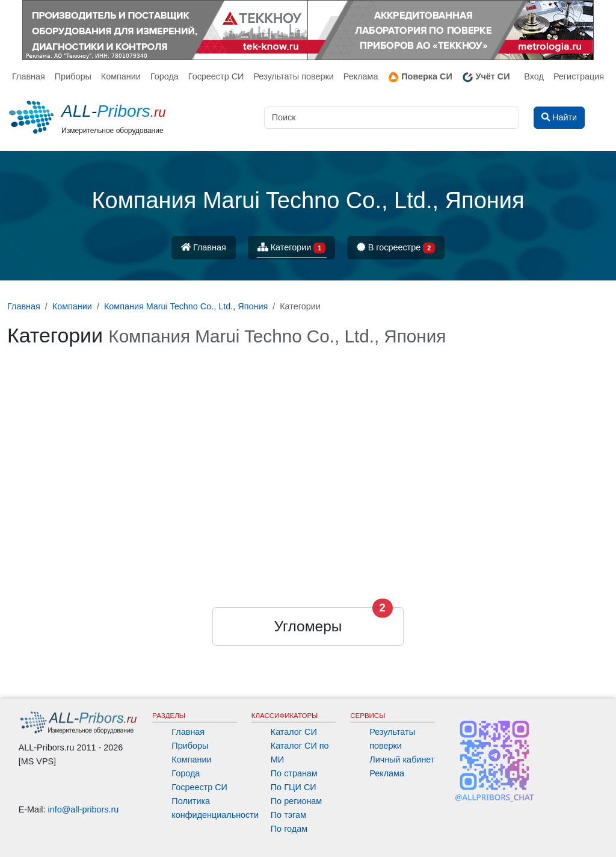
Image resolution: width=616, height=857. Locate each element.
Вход (534, 76)
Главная (29, 76)
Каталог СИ (294, 732)
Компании (121, 76)
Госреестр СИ (216, 76)
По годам (289, 829)
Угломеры (308, 626)
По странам (294, 773)
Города (165, 76)
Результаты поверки (293, 76)
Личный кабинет (402, 760)
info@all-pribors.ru (84, 809)
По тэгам (288, 815)
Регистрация (579, 76)
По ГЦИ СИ (294, 787)
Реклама (361, 76)
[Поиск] (392, 118)
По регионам (297, 801)
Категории (292, 248)
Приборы (73, 76)
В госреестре (396, 248)
